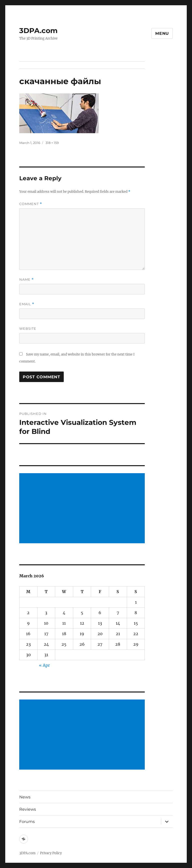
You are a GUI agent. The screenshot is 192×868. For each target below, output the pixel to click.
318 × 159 (52, 143)
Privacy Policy (51, 853)
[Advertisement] (83, 509)
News (25, 797)
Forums (27, 822)
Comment (31, 204)
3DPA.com (38, 31)
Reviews (28, 809)
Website (28, 328)
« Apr (44, 665)
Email (27, 304)
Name (26, 280)
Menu (162, 33)
